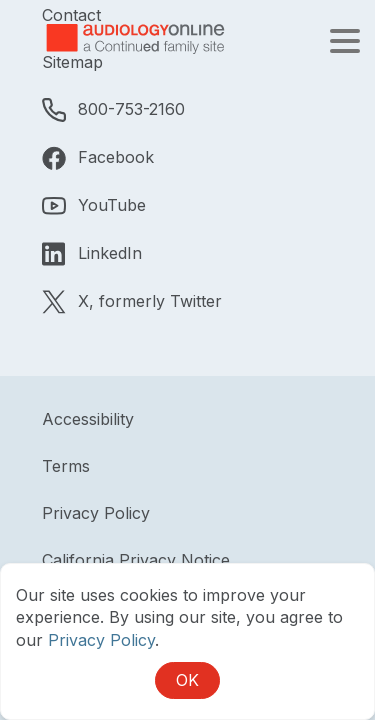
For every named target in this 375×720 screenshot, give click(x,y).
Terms (66, 466)
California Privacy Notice (136, 560)
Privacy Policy (96, 513)
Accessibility (88, 419)
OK (187, 680)
